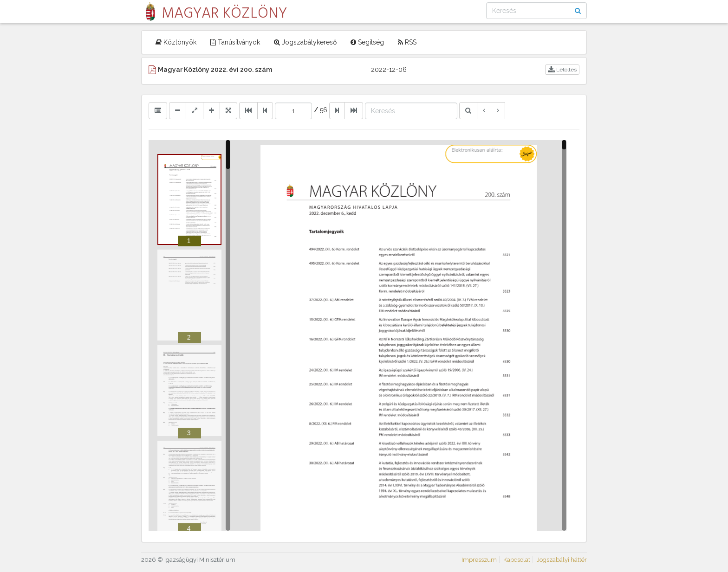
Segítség (367, 42)
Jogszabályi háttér (562, 560)
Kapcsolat (517, 560)
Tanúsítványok (235, 42)
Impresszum (479, 560)
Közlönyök (176, 42)
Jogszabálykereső (305, 42)
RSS (407, 42)
